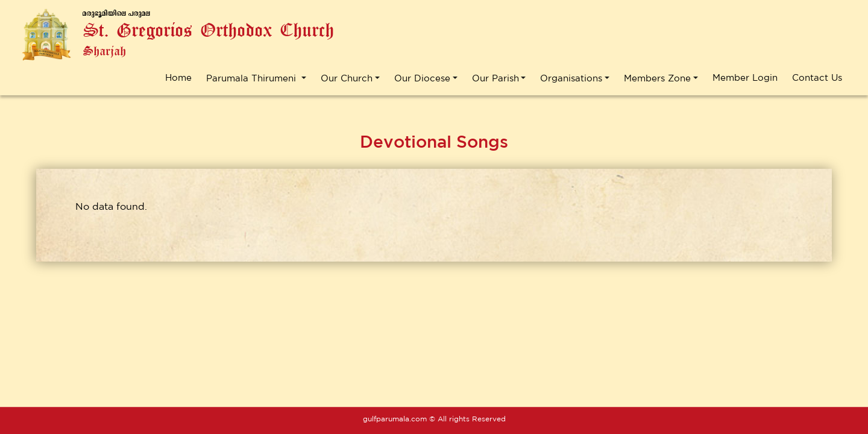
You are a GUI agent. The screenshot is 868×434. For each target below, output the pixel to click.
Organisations (571, 77)
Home (178, 77)
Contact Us (817, 77)
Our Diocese (422, 77)
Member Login (745, 77)
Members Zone (657, 77)
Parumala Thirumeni (253, 77)
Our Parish (495, 77)
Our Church (347, 77)
